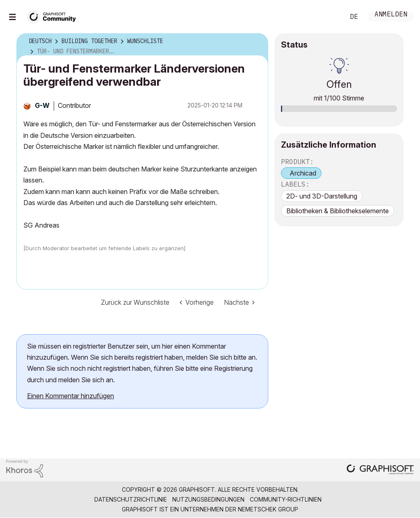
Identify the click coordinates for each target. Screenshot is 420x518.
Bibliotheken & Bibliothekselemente (338, 211)
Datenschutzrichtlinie (131, 499)
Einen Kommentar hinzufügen (71, 396)
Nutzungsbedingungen (208, 499)
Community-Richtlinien (286, 499)
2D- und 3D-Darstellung (322, 196)
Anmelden (391, 15)
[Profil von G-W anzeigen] (42, 105)
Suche (329, 17)
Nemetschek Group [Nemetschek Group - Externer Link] (268, 509)
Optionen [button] (257, 41)
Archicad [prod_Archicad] (303, 173)
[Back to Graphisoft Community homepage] (54, 16)
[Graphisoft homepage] (380, 470)
